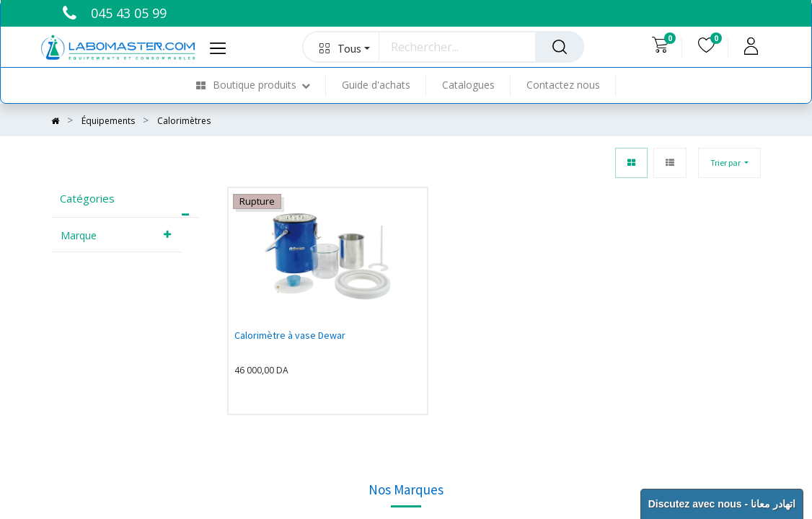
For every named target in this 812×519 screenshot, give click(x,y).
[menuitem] (261, 85)
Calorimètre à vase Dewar (290, 335)
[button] (341, 47)
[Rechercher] (560, 47)
